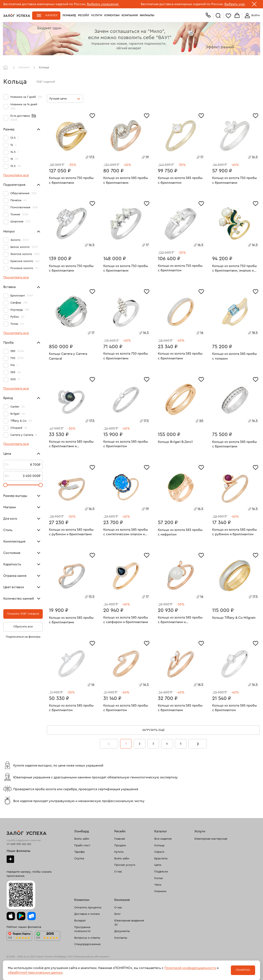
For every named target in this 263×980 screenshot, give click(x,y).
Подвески (161, 872)
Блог (117, 914)
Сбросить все (23, 627)
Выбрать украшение (103, 4)
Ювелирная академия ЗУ (129, 923)
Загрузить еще (153, 730)
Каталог (52, 15)
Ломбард (69, 15)
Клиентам (112, 15)
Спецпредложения (87, 944)
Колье (159, 878)
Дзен (10, 859)
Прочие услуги (125, 865)
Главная (6, 68)
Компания (130, 15)
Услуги (97, 15)
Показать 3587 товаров (23, 614)
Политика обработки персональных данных (32, 974)
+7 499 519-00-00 (19, 844)
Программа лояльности (82, 929)
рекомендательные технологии (84, 963)
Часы (158, 885)
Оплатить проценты (88, 908)
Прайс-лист (82, 845)
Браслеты (161, 859)
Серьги (159, 852)
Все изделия (163, 839)
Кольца (159, 845)
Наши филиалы (19, 851)
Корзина (237, 16)
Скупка (79, 859)
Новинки (160, 891)
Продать (120, 845)
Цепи (158, 865)
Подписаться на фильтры (23, 637)
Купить (119, 852)
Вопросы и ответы (87, 938)
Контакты (121, 938)
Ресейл (83, 15)
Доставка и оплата (87, 914)
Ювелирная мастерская (211, 839)
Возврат (80, 921)
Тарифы (80, 852)
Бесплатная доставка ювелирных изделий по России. (45, 4)
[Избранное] (92, 115)
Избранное (228, 16)
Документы (122, 931)
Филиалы (147, 15)
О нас (118, 872)
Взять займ (82, 839)
